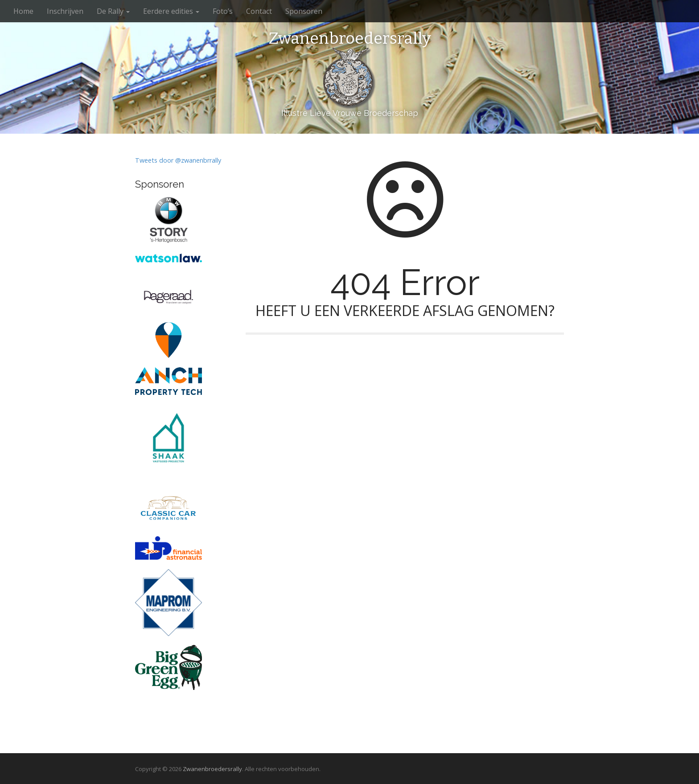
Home (23, 11)
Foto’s (223, 11)
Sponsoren (304, 11)
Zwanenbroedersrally (350, 39)
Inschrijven (65, 11)
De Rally (113, 11)
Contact (259, 11)
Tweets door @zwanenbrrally (178, 160)
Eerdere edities (171, 11)
